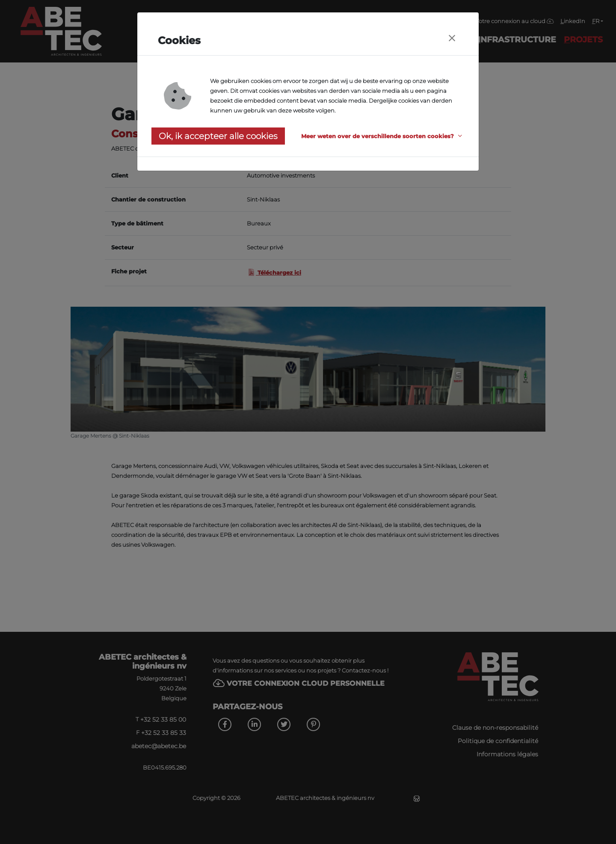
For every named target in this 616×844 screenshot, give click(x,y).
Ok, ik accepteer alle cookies (218, 136)
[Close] (452, 38)
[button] (383, 136)
